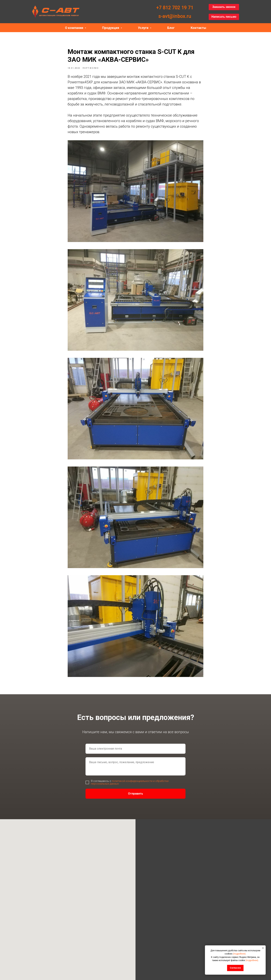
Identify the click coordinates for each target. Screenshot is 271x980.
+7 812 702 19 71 (175, 8)
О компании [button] (74, 28)
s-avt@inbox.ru (175, 16)
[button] (224, 7)
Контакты (198, 28)
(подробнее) (239, 954)
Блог (171, 28)
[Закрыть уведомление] (263, 948)
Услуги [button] (144, 28)
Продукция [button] (111, 28)
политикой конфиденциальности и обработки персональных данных (130, 785)
